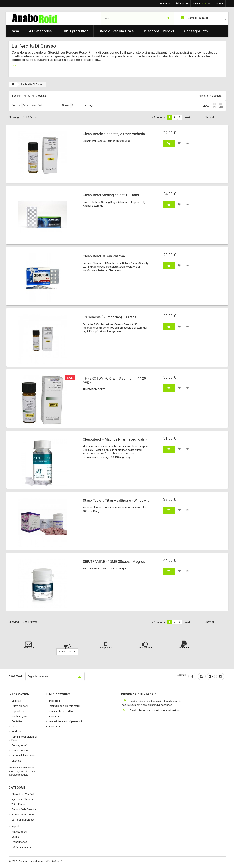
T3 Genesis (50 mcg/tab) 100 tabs (110, 317)
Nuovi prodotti (20, 706)
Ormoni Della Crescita (24, 809)
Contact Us (28, 648)
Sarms (15, 837)
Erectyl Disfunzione (22, 815)
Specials (16, 701)
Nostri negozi (19, 716)
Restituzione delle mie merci (64, 706)
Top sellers (18, 711)
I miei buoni (55, 726)
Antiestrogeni (19, 832)
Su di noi (16, 732)
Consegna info (196, 31)
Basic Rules (145, 648)
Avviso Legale (19, 750)
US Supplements (21, 847)
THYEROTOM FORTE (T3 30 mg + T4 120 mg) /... (114, 380)
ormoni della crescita (23, 756)
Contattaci (165, 3)
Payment (184, 648)
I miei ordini (55, 701)
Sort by (16, 105)
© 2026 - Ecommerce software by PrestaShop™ (35, 861)
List (221, 105)
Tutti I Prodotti (19, 804)
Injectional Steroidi (159, 31)
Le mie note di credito (60, 711)
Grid (214, 105)
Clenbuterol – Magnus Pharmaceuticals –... (117, 439)
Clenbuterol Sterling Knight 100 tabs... (112, 195)
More (15, 66)
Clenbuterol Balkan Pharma (104, 256)
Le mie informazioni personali (65, 721)
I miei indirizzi (56, 716)
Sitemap (16, 761)
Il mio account (58, 694)
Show (66, 105)
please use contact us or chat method (159, 710)
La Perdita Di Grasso (23, 820)
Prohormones (19, 842)
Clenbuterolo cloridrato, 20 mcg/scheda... (115, 134)
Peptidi (15, 827)
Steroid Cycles (67, 652)
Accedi (219, 3)
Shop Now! (106, 648)
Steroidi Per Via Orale (116, 31)
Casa (15, 31)
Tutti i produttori (75, 31)
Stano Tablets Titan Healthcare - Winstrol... (116, 501)
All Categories (40, 31)
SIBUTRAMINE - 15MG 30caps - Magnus (114, 562)
